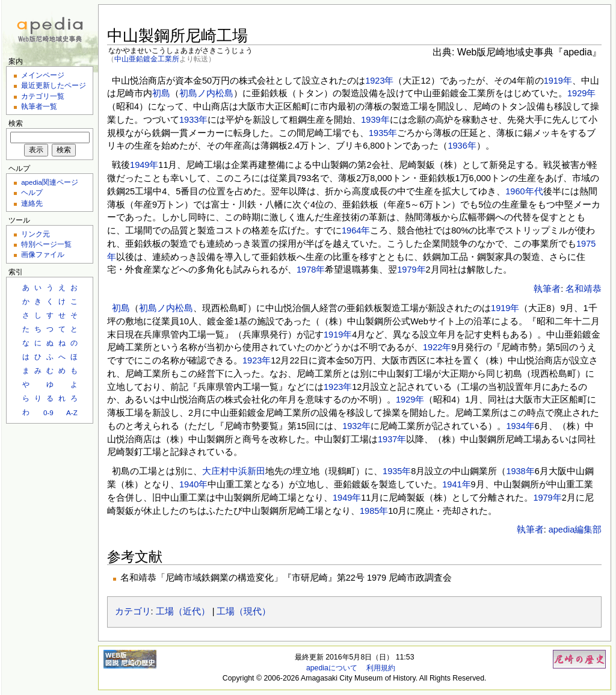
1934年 (520, 426)
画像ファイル (43, 254)
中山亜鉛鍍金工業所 (147, 59)
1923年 (379, 81)
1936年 (462, 146)
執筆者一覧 (39, 106)
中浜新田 (247, 471)
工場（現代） (244, 611)
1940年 (193, 484)
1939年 (375, 120)
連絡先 (32, 203)
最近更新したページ (54, 85)
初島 (161, 93)
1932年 (356, 426)
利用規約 (381, 668)
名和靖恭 (584, 289)
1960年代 (524, 191)
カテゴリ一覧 (43, 96)
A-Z (72, 412)
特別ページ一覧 (46, 244)
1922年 (437, 347)
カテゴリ (133, 611)
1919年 (558, 81)
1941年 (456, 484)
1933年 (193, 120)
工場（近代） (183, 611)
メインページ (43, 75)
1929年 (581, 93)
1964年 (356, 230)
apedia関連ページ (50, 182)
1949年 (144, 165)
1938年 (520, 471)
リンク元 (35, 234)
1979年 (411, 270)
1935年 (383, 133)
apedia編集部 (575, 530)
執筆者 (547, 289)
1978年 (311, 270)
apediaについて (332, 668)
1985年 (374, 511)
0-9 (48, 412)
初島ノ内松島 (206, 93)
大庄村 (216, 471)
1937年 (392, 439)
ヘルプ (32, 192)
